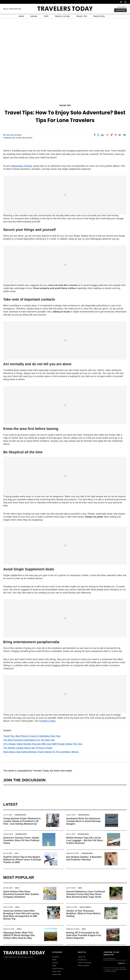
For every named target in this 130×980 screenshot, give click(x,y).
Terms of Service (84, 963)
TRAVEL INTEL (99, 16)
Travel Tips (65, 105)
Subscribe (120, 10)
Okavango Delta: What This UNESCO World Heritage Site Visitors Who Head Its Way (19, 935)
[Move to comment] (124, 135)
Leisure (55, 963)
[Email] (120, 135)
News (17, 888)
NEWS (21, 16)
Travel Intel (56, 974)
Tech (16, 853)
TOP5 (46, 16)
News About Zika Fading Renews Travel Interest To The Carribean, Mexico (41, 752)
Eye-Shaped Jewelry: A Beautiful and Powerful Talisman (84, 858)
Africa (19, 929)
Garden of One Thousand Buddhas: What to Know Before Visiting (83, 913)
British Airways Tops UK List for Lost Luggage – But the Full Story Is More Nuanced (85, 840)
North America (85, 907)
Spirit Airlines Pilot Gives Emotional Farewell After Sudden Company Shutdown (21, 894)
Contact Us (82, 960)
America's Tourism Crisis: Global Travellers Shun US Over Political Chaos (21, 840)
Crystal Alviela (14, 135)
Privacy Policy (83, 966)
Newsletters (122, 7)
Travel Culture (58, 968)
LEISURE (34, 16)
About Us (82, 957)
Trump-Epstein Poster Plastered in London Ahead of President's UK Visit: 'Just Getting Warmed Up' (22, 821)
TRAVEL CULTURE (62, 16)
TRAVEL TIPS (82, 16)
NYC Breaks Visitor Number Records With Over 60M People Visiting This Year (43, 744)
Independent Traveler (21, 166)
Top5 (54, 966)
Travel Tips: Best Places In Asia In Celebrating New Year (32, 736)
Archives (56, 957)
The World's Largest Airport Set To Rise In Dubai (28, 748)
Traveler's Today (47, 721)
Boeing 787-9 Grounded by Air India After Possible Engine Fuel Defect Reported (84, 935)
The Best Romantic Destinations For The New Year (29, 740)
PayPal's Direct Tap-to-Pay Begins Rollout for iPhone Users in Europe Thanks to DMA (22, 860)
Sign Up (121, 963)
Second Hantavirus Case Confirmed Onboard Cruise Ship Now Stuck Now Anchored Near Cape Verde (86, 894)
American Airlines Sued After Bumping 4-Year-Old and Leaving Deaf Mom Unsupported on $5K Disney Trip (21, 915)
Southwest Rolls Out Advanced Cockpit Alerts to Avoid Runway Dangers (83, 821)
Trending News (20, 815)
